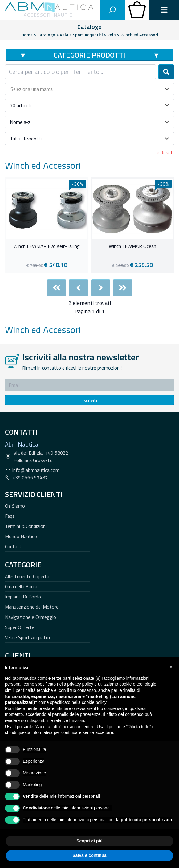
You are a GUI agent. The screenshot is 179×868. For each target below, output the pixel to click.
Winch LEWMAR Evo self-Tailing (47, 246)
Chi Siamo (15, 506)
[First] (57, 288)
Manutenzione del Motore (32, 607)
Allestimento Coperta (27, 576)
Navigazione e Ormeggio (31, 617)
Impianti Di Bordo (23, 597)
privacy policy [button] (80, 684)
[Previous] (79, 288)
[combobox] (80, 72)
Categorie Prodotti (89, 55)
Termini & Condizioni (26, 526)
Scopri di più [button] (89, 841)
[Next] (101, 288)
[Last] (123, 288)
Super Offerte (20, 627)
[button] (171, 667)
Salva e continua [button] (89, 855)
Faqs (10, 516)
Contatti (14, 546)
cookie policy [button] (94, 702)
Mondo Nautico (21, 536)
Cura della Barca (21, 586)
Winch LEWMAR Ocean (132, 246)
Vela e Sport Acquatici (27, 637)
